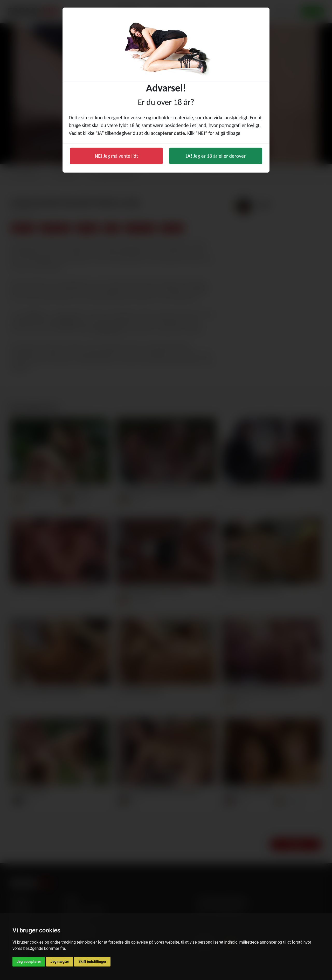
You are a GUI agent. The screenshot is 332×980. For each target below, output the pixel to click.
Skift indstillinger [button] (92, 962)
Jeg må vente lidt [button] (116, 156)
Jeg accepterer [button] (29, 962)
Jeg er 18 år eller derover (216, 156)
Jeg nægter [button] (60, 962)
